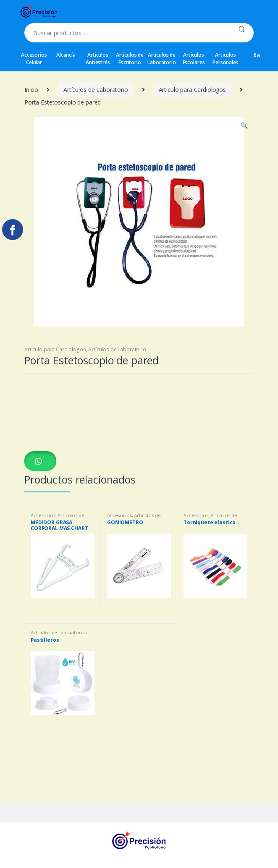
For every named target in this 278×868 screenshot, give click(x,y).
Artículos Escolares (194, 59)
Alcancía (66, 55)
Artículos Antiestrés (98, 59)
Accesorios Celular (34, 59)
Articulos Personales (226, 59)
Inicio (31, 90)
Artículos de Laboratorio (161, 59)
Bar (258, 55)
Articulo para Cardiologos (193, 90)
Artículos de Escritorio (130, 59)
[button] (40, 461)
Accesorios (43, 515)
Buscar (242, 33)
